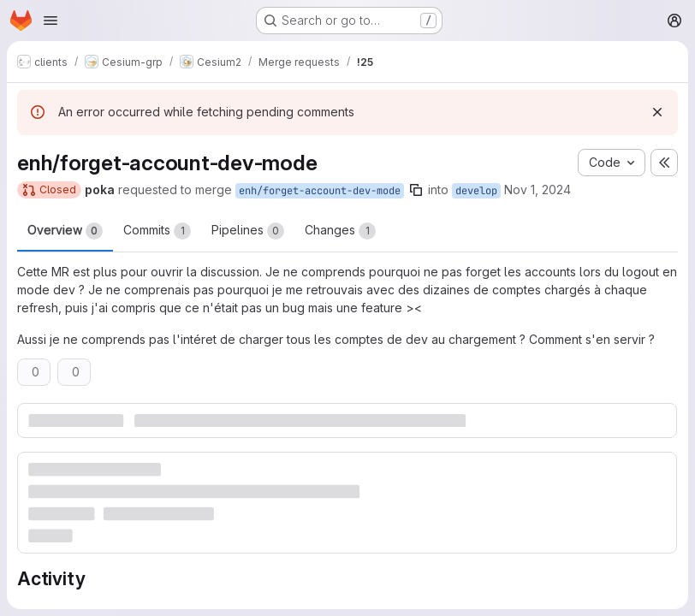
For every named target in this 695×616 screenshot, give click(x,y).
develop (476, 191)
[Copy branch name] (416, 190)
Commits (157, 231)
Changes (340, 231)
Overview (65, 231)
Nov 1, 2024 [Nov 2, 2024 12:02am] (538, 190)
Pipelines (248, 231)
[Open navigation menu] (50, 21)
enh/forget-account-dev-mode (320, 191)
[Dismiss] (657, 112)
